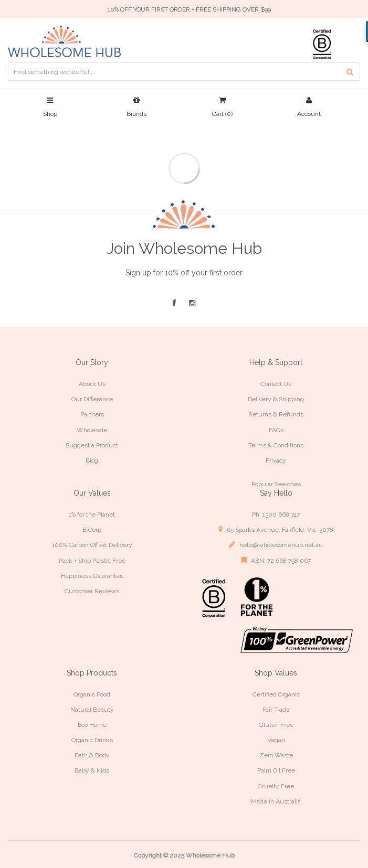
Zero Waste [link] (276, 755)
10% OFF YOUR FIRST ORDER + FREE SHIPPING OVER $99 (189, 9)
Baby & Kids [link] (92, 770)
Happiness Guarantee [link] (92, 576)
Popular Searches (276, 484)
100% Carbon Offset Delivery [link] (92, 545)
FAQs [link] (276, 430)
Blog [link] (92, 460)
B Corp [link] (92, 530)
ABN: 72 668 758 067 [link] (276, 560)
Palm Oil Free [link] (276, 770)
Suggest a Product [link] (92, 445)
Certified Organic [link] (276, 694)
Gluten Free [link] (276, 725)
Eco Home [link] (92, 725)
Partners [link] (92, 414)
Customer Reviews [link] (92, 591)
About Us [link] (92, 384)
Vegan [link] (276, 740)
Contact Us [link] (276, 384)
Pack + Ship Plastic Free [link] (92, 561)
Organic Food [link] (92, 694)
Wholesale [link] (92, 430)
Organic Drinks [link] (92, 740)
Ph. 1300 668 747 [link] (276, 515)
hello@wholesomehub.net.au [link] (276, 545)
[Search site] (353, 72)
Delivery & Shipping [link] (276, 399)
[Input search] (177, 72)
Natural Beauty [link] (92, 710)
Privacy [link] (276, 460)
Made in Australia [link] (276, 801)
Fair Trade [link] (276, 710)
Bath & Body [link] (92, 755)
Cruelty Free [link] (276, 786)
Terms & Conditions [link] (276, 445)
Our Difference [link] (92, 399)
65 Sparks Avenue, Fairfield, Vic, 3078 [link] (276, 529)
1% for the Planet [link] (92, 515)
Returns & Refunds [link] (276, 414)
